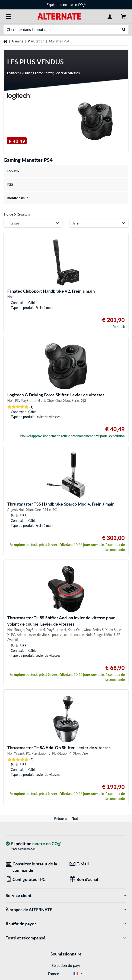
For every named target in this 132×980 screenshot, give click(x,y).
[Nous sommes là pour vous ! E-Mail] (98, 864)
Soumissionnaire (66, 954)
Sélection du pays (66, 965)
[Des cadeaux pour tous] (98, 879)
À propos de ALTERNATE (66, 910)
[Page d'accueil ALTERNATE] (59, 16)
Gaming (18, 41)
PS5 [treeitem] (10, 185)
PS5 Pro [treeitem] (13, 171)
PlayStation (36, 41)
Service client (66, 895)
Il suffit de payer (66, 924)
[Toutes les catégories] (8, 16)
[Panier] (124, 16)
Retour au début (66, 819)
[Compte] (110, 16)
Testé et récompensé (66, 938)
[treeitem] (66, 198)
